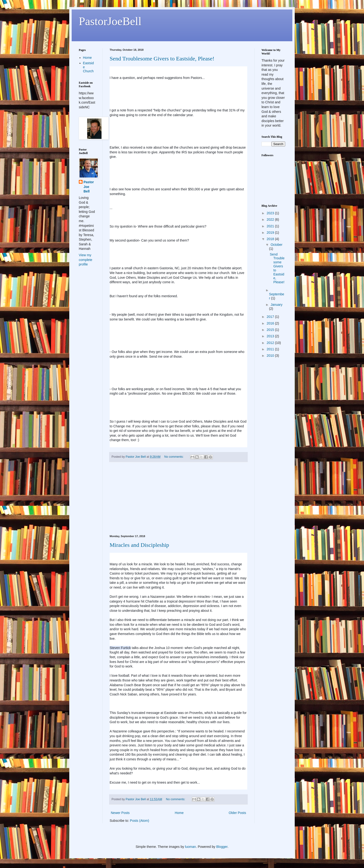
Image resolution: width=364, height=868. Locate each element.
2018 (271, 239)
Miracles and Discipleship (139, 545)
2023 (271, 213)
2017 (271, 317)
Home (179, 813)
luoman (191, 847)
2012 (271, 343)
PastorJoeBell (110, 21)
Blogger (222, 847)
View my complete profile (86, 260)
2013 (271, 336)
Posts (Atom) (140, 821)
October (276, 245)
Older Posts (237, 813)
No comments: (174, 457)
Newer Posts (120, 813)
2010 (271, 356)
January (276, 305)
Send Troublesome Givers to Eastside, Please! (162, 59)
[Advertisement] (178, 498)
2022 (271, 219)
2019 (271, 233)
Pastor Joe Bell (89, 187)
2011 (271, 349)
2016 (271, 323)
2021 (271, 226)
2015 (271, 330)
